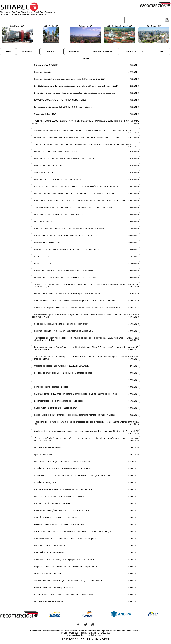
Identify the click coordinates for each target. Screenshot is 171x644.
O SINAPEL (28, 51)
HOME (8, 51)
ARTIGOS (52, 51)
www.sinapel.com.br (75, 635)
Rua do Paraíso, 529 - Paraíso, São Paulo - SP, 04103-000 (85, 633)
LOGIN (160, 51)
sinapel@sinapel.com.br (95, 635)
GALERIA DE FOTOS (102, 51)
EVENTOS (74, 51)
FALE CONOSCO (134, 51)
